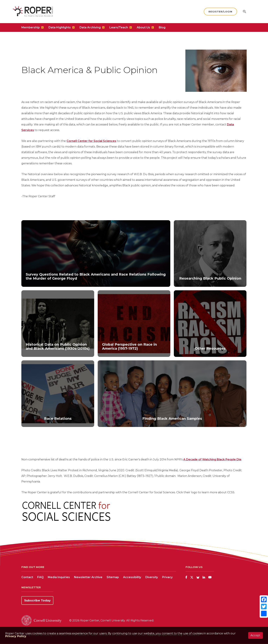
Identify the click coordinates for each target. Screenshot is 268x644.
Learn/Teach (119, 29)
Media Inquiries (59, 577)
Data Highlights (60, 29)
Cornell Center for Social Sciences (91, 141)
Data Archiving (90, 29)
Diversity (152, 577)
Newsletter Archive (88, 577)
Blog (162, 29)
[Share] (264, 614)
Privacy (167, 577)
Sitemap (113, 577)
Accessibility (132, 577)
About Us (143, 29)
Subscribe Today (37, 600)
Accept (255, 635)
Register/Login (220, 12)
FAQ (40, 577)
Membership (31, 29)
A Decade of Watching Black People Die (212, 459)
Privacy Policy (16, 636)
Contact (27, 577)
